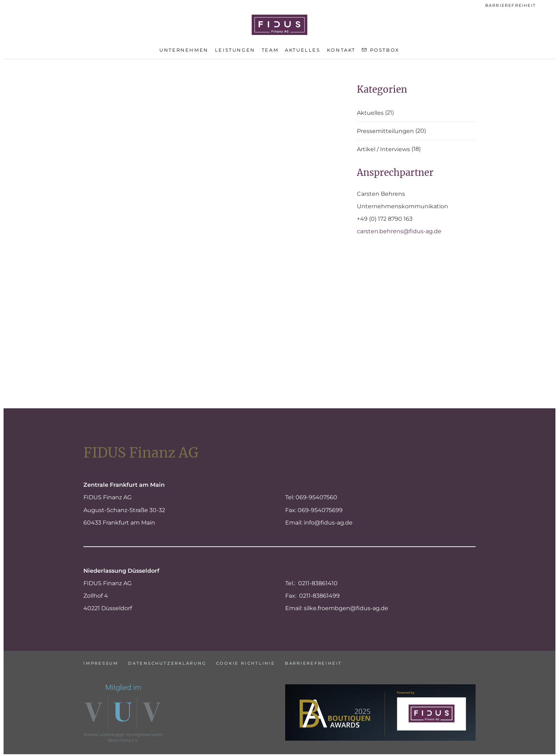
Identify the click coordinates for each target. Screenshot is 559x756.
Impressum (102, 661)
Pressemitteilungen (385, 131)
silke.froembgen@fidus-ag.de (346, 606)
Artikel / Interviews (383, 149)
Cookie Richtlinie (260, 661)
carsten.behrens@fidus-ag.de (399, 231)
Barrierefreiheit (511, 5)
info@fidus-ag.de (328, 521)
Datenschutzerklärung (175, 661)
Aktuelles (370, 113)
